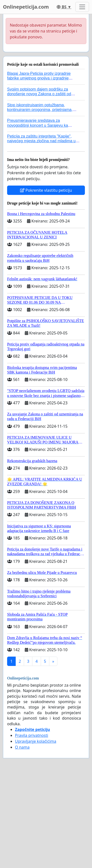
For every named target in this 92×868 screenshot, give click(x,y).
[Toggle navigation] (82, 7)
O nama (22, 747)
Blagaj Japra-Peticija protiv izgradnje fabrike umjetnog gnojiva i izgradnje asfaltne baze (39, 78)
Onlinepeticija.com (26, 7)
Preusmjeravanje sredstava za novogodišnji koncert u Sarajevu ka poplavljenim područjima (38, 125)
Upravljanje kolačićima (36, 741)
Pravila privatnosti (32, 735)
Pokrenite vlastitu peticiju (46, 190)
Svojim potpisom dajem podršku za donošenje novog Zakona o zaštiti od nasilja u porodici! (39, 94)
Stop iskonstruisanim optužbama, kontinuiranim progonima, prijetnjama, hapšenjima (40, 110)
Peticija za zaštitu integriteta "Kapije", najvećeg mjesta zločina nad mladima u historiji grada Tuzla (41, 141)
